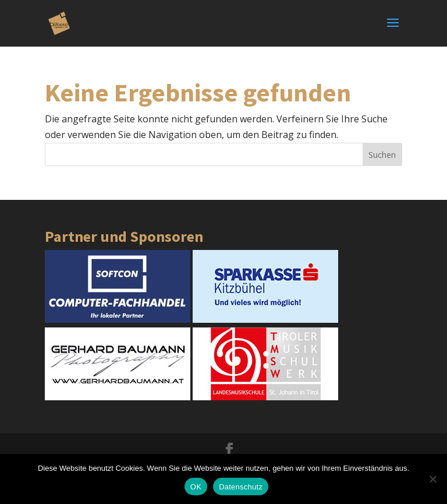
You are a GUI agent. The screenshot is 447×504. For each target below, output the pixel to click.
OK (196, 487)
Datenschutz (241, 487)
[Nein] (432, 479)
